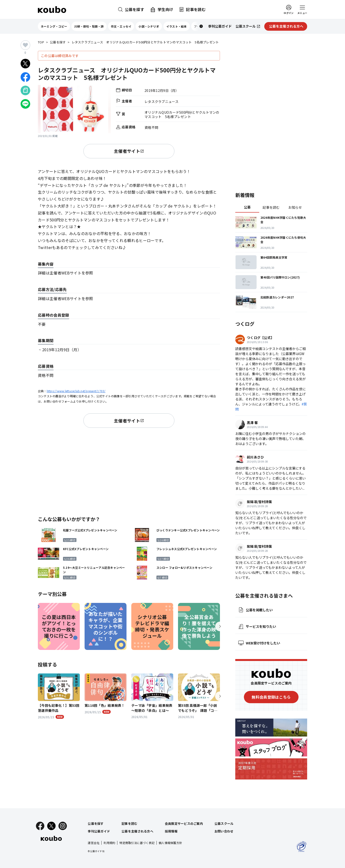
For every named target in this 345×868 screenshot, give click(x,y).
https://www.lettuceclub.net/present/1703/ (76, 391)
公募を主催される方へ (137, 831)
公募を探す (58, 42)
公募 (247, 207)
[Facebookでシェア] (25, 77)
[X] (51, 826)
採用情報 (171, 831)
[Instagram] (63, 826)
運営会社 (94, 843)
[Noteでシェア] (25, 90)
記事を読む (271, 207)
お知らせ (295, 207)
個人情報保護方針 (170, 843)
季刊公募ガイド (99, 831)
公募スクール (224, 823)
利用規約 (109, 843)
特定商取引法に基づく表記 (137, 843)
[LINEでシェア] (25, 104)
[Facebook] (40, 826)
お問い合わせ (224, 831)
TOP (41, 42)
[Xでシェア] (25, 64)
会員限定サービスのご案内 (184, 823)
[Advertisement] (129, 471)
